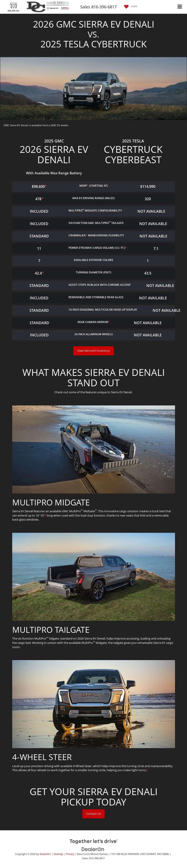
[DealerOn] (93, 849)
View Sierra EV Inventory (93, 351)
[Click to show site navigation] (180, 7)
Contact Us (93, 814)
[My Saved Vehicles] (130, 7)
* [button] (88, 186)
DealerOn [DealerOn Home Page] (45, 854)
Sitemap (58, 854)
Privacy (70, 854)
